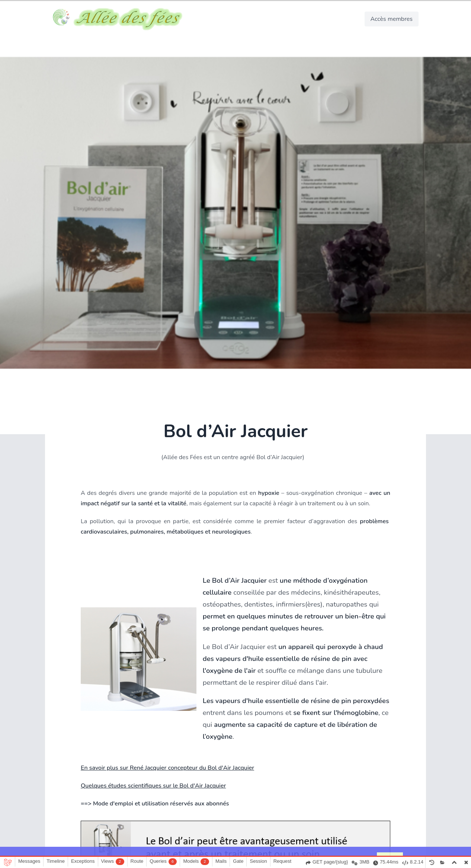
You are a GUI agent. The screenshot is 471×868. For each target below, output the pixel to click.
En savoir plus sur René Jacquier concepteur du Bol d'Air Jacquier (167, 768)
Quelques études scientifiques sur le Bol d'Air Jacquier (153, 786)
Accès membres (392, 19)
